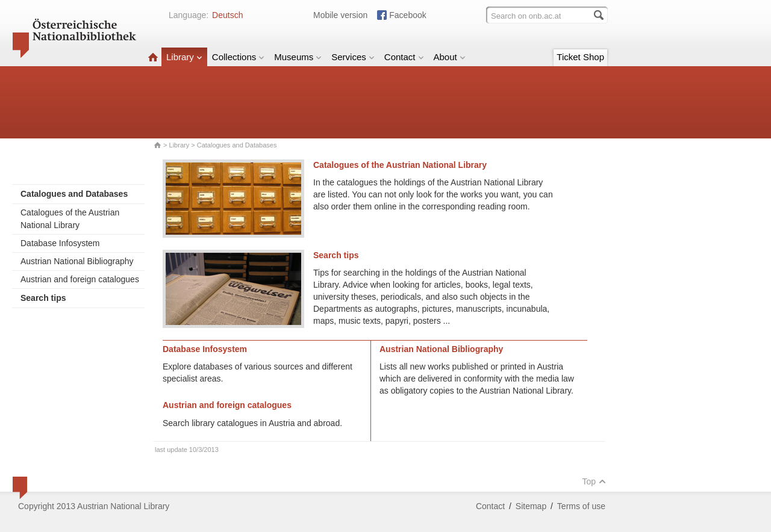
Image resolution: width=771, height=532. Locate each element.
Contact (404, 57)
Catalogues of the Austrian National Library (70, 219)
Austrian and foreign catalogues (80, 279)
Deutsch (227, 15)
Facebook (407, 15)
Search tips (336, 255)
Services (353, 57)
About (450, 57)
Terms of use (581, 506)
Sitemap (531, 506)
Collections (238, 57)
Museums (298, 57)
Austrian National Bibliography (77, 261)
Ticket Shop (580, 57)
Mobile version (340, 15)
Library (184, 57)
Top (594, 481)
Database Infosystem (60, 243)
